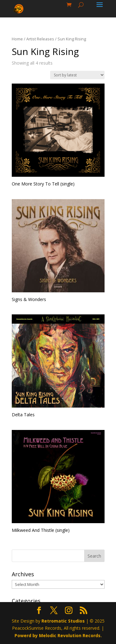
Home (17, 39)
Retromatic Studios (63, 621)
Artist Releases (40, 39)
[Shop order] (77, 75)
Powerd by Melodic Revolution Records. (58, 635)
